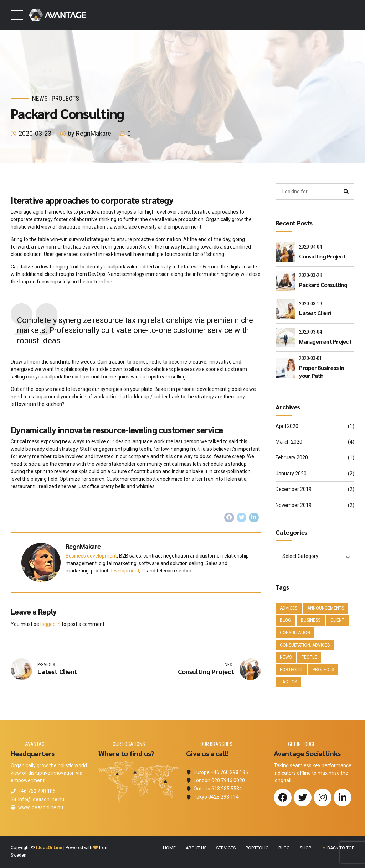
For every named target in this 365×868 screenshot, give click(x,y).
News (40, 98)
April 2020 (287, 426)
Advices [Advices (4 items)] (289, 608)
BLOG (284, 848)
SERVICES (226, 848)
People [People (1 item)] (309, 657)
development (124, 571)
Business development (91, 556)
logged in (50, 624)
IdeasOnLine (49, 848)
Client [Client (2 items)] (337, 620)
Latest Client (315, 313)
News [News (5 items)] (286, 657)
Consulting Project (322, 256)
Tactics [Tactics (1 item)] (288, 682)
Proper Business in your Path (322, 372)
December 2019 (294, 489)
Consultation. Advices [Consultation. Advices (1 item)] (305, 645)
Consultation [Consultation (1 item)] (295, 633)
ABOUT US (196, 848)
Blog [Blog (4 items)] (285, 620)
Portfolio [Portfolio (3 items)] (291, 670)
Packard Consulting (323, 285)
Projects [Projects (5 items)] (323, 670)
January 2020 (291, 474)
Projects (65, 98)
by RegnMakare (89, 133)
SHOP (305, 848)
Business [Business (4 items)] (311, 620)
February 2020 (292, 457)
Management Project (325, 341)
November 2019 (294, 505)
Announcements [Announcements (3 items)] (326, 608)
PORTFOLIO (257, 848)
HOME (169, 848)
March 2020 (289, 442)
